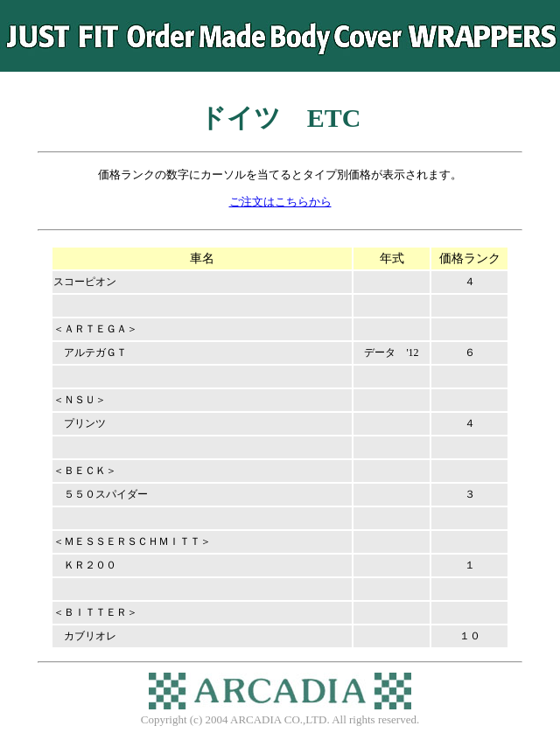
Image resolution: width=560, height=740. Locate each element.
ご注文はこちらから (280, 202)
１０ (470, 636)
